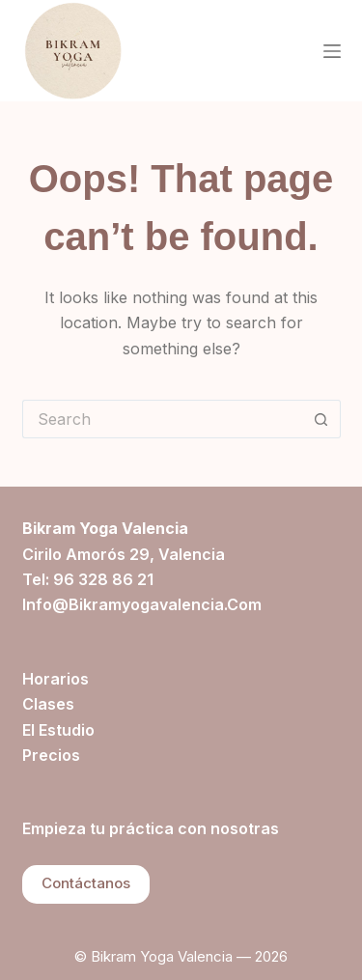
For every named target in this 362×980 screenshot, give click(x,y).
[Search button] (321, 419)
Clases (48, 704)
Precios (51, 755)
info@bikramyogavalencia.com (142, 604)
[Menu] (332, 51)
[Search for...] (162, 419)
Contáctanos (86, 883)
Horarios (56, 679)
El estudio (58, 730)
